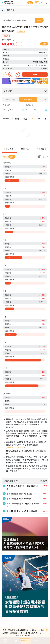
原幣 (12, 164)
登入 (30, 3)
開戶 (37, 3)
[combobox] (23, 20)
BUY (35, 74)
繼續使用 (25, 640)
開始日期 (6, 105)
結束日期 (30, 105)
